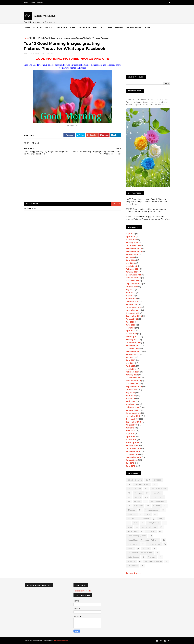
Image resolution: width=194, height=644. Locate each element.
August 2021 (131, 354)
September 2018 (133, 457)
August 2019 (131, 425)
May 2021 (129, 363)
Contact (41, 3)
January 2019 (131, 445)
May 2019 (129, 434)
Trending (151, 557)
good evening (156, 497)
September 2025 (133, 248)
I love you (156, 493)
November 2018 (132, 451)
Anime (74, 27)
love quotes (132, 544)
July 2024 (129, 257)
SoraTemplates (38, 641)
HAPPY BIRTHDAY (158, 489)
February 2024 (132, 269)
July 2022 (129, 322)
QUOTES (157, 480)
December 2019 (132, 413)
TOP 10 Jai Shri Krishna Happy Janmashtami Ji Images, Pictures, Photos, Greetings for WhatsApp (147, 218)
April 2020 (130, 401)
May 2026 (129, 234)
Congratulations (151, 510)
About (34, 3)
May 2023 (129, 295)
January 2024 (131, 272)
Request (39, 27)
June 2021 (129, 360)
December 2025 (132, 245)
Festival (136, 501)
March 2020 (130, 404)
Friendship (63, 27)
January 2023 (131, 304)
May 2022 (129, 328)
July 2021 (129, 357)
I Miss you (130, 510)
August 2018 (131, 460)
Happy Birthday (116, 27)
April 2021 (129, 366)
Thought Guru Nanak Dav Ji (137, 519)
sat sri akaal (132, 566)
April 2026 (130, 237)
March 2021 (130, 369)
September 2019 (133, 422)
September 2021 (133, 351)
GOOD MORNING (38, 38)
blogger (115, 204)
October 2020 (131, 384)
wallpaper (137, 506)
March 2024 (130, 266)
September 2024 (133, 251)
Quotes (149, 27)
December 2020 (132, 378)
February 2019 (131, 443)
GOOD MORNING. (141, 484)
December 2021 (132, 343)
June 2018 (130, 466)
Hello (147, 514)
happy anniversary (157, 501)
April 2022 (130, 331)
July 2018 (129, 463)
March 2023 (130, 298)
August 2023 (131, 287)
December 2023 (132, 275)
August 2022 (131, 319)
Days (103, 27)
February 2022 (132, 337)
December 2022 (132, 307)
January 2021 (131, 375)
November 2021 (132, 345)
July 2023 (129, 290)
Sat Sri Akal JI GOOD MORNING (139, 553)
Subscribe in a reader (82, 591)
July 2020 (129, 393)
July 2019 (129, 428)
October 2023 (131, 281)
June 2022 (130, 325)
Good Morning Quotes (136, 536)
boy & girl (130, 561)
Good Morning (134, 27)
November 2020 (132, 381)
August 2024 (131, 254)
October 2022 (131, 313)
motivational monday (152, 561)
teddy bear (131, 531)
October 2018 (131, 454)
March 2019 (130, 440)
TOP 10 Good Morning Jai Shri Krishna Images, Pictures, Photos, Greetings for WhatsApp (145, 210)
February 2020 (132, 407)
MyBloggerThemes (62, 641)
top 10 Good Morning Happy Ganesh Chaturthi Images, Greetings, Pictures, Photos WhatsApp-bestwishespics (146, 202)
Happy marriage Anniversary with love (142, 540)
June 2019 (130, 431)
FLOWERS (150, 531)
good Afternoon (133, 489)
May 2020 (129, 398)
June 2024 (130, 260)
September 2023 (133, 284)
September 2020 (133, 387)
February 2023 (132, 301)
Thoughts (137, 493)
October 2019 (131, 419)
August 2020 (131, 390)
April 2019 (129, 437)
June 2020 (130, 395)
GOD (135, 523)
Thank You (131, 514)
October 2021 (131, 348)
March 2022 (130, 334)
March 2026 (130, 240)
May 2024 (129, 263)
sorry (160, 519)
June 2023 (130, 293)
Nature (129, 548)
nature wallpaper (148, 527)
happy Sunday (152, 523)
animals (137, 497)
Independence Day (89, 27)
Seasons (50, 27)
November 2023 (132, 278)
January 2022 (131, 340)
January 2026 (131, 242)
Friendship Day (153, 544)
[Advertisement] (72, 181)
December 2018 (132, 448)
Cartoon (156, 506)
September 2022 (133, 316)
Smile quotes (132, 557)
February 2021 (131, 372)
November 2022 (132, 310)
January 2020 (131, 410)
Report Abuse (132, 573)
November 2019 (132, 416)
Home (27, 3)
